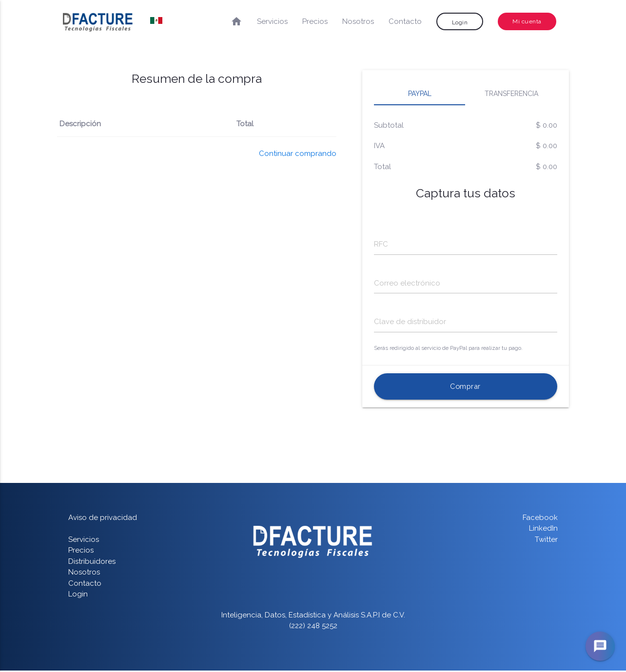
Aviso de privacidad (103, 519)
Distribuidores (92, 563)
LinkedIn (543, 530)
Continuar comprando (298, 154)
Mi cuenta (527, 21)
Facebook (540, 519)
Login (460, 22)
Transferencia (511, 94)
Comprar (465, 388)
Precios (315, 21)
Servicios (272, 21)
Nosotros (358, 21)
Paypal (420, 94)
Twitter (546, 541)
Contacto (405, 21)
